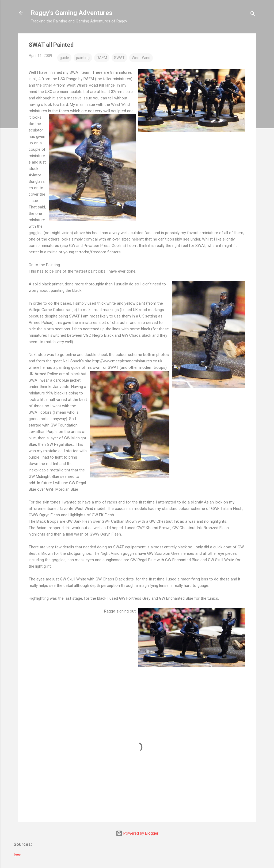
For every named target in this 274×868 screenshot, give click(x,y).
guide (64, 58)
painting (83, 58)
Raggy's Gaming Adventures (72, 13)
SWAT (119, 58)
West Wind (141, 58)
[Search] (253, 15)
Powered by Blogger (137, 833)
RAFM (102, 58)
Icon (18, 855)
